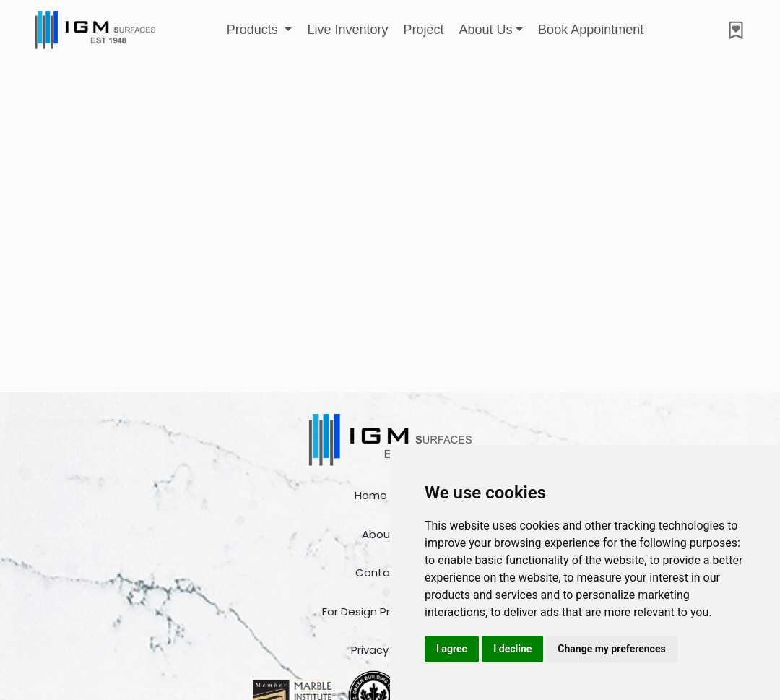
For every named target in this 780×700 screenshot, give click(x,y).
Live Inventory (347, 30)
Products (254, 30)
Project (423, 30)
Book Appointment (591, 30)
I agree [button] (452, 649)
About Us (485, 30)
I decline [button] (512, 649)
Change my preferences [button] (611, 649)
